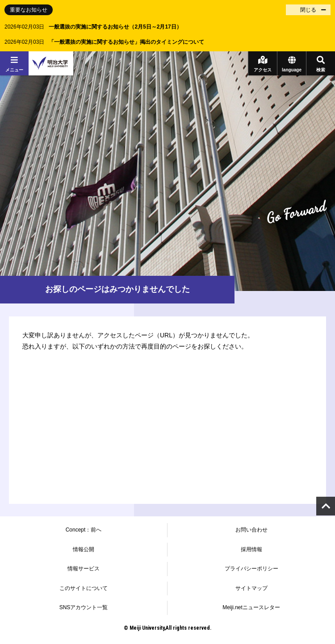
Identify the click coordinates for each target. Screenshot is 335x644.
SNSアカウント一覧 (84, 607)
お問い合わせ (251, 530)
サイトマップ (251, 588)
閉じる (308, 10)
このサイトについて (84, 588)
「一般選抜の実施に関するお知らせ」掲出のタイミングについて (126, 42)
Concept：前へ (84, 530)
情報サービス (84, 569)
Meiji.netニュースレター (251, 607)
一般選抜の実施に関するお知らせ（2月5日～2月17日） (115, 27)
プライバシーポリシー (251, 569)
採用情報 (251, 549)
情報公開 (84, 549)
